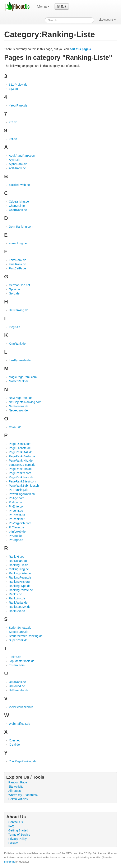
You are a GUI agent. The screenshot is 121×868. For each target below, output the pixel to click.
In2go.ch (14, 327)
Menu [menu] (43, 6)
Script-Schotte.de (20, 628)
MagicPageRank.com (23, 377)
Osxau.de (15, 427)
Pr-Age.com (17, 498)
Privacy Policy (17, 839)
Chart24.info (17, 206)
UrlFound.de (17, 686)
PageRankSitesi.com (22, 481)
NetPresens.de (18, 406)
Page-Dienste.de (20, 448)
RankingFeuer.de (20, 577)
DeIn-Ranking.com (21, 227)
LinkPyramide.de (20, 360)
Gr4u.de (14, 293)
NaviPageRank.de (21, 398)
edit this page (79, 49)
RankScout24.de (20, 607)
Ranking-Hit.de (18, 565)
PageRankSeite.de (21, 477)
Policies (13, 843)
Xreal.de (14, 745)
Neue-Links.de (18, 410)
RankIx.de (15, 594)
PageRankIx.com (20, 473)
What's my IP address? (23, 795)
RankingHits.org (19, 582)
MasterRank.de (19, 381)
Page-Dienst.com (20, 444)
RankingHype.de (20, 586)
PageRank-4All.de (21, 452)
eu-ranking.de (18, 243)
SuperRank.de (18, 640)
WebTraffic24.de (19, 724)
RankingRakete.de (21, 590)
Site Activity (16, 787)
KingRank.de (17, 344)
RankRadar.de (18, 603)
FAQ (11, 826)
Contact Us (16, 822)
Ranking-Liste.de (20, 573)
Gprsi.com (15, 289)
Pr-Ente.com (17, 506)
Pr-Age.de (15, 502)
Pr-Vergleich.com (20, 523)
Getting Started (18, 830)
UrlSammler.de (18, 690)
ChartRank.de (18, 210)
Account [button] (108, 20)
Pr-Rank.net (17, 519)
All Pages (15, 791)
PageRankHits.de (20, 469)
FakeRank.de (17, 260)
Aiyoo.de (14, 160)
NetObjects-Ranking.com (25, 402)
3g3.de (13, 89)
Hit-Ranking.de (18, 310)
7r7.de (13, 122)
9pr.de (13, 139)
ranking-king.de (19, 569)
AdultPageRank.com (22, 156)
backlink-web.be (19, 185)
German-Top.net (19, 285)
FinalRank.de (17, 264)
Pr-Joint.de (16, 511)
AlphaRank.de (18, 164)
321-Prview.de (18, 85)
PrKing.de (15, 536)
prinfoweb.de (17, 532)
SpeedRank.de (18, 632)
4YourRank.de (18, 105)
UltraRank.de (17, 682)
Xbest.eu (15, 740)
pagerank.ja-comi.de (22, 465)
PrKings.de (16, 540)
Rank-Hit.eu (17, 557)
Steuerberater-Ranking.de (26, 636)
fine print (9, 862)
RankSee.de (17, 611)
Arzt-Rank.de (17, 168)
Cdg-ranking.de (19, 202)
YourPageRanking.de (23, 761)
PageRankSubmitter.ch (24, 486)
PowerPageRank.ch (22, 494)
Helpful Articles (18, 799)
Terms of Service (19, 835)
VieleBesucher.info (21, 707)
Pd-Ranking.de (18, 490)
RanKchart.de (18, 561)
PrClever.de (16, 527)
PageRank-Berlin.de (22, 456)
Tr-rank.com (17, 665)
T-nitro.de (15, 657)
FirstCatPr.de (17, 268)
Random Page (18, 782)
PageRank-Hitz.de (21, 461)
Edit (62, 6)
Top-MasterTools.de (22, 661)
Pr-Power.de (17, 515)
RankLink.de (17, 598)
